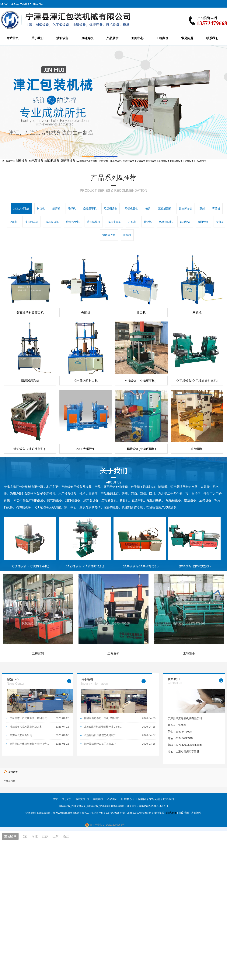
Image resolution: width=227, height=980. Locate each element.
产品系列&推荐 (113, 178)
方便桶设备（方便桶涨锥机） (31, 566)
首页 (56, 799)
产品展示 (112, 38)
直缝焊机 (87, 38)
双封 (202, 209)
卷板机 (220, 222)
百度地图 (184, 813)
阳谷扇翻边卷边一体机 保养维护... (103, 718)
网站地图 (171, 813)
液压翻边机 (31, 222)
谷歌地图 (196, 813)
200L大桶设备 (21, 209)
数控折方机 (185, 209)
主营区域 (10, 836)
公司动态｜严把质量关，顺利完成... (29, 718)
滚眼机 (127, 235)
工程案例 (162, 38)
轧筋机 (132, 222)
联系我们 (212, 38)
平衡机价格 (10, 781)
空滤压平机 (90, 209)
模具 (148, 209)
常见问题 (187, 38)
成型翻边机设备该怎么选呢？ (100, 735)
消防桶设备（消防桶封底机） (86, 566)
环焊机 (72, 209)
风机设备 (185, 222)
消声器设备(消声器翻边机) (141, 566)
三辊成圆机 (165, 209)
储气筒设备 (36, 161)
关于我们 (37, 38)
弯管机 (216, 209)
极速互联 (159, 813)
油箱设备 (62, 38)
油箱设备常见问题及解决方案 (26, 727)
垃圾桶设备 (110, 209)
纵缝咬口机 (166, 222)
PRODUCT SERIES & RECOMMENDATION (113, 191)
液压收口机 (52, 222)
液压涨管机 (73, 222)
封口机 (41, 209)
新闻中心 (137, 38)
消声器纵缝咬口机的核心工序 (100, 744)
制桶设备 (22, 161)
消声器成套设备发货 (21, 735)
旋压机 (13, 222)
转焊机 (148, 222)
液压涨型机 (114, 222)
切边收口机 (83, 799)
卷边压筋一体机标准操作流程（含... (29, 744)
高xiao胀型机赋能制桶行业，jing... (103, 727)
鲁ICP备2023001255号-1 (153, 806)
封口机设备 (52, 161)
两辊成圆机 (131, 209)
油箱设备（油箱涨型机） (196, 566)
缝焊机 (56, 209)
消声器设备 (68, 161)
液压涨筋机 (94, 222)
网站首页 (12, 38)
